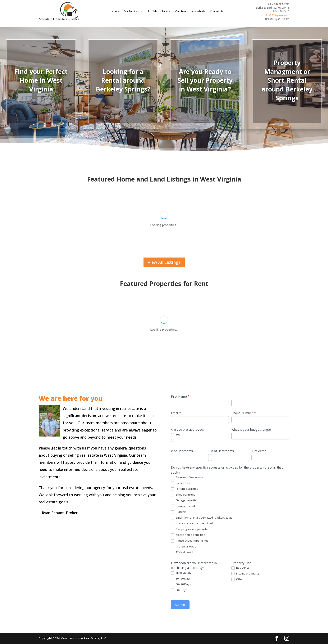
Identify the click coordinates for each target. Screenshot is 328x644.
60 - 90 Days (277, 584)
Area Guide (199, 11)
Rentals (166, 11)
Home (115, 11)
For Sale (152, 11)
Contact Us (217, 11)
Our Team (181, 11)
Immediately (277, 573)
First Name (276, 396)
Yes (272, 435)
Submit (276, 605)
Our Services (131, 11)
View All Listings (164, 262)
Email (272, 413)
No (271, 440)
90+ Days (275, 590)
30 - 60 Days (277, 579)
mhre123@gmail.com (277, 15)
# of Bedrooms (278, 451)
